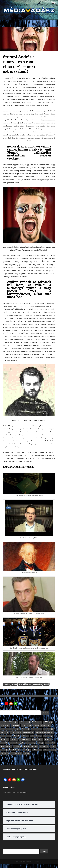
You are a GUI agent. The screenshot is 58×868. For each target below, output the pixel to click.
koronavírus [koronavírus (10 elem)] (36, 729)
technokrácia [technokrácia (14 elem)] (6, 746)
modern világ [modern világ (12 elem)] (6, 736)
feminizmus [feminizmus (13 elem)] (26, 726)
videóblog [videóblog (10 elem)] (37, 750)
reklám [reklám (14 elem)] (48, 739)
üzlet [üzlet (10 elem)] (26, 753)
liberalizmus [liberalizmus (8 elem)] (48, 729)
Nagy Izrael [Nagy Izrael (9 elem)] (48, 736)
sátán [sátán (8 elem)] (40, 743)
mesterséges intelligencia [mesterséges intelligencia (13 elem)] (44, 732)
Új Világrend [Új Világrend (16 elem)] (16, 753)
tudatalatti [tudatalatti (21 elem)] (44, 746)
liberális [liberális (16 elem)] (4, 732)
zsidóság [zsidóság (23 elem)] (5, 753)
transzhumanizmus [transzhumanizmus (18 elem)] (30, 746)
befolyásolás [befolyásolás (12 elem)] (25, 722)
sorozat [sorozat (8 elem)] (4, 743)
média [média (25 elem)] (25, 736)
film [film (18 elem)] (36, 726)
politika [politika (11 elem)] (14, 739)
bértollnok (7, 684)
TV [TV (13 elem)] (53, 746)
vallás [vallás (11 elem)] (4, 750)
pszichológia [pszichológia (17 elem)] (37, 739)
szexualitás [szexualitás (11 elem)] (30, 743)
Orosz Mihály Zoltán (25, 684)
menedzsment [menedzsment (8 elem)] (28, 732)
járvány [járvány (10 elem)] (25, 729)
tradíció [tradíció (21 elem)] (17, 746)
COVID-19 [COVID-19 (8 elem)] (48, 722)
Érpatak (14, 684)
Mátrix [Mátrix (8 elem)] (17, 736)
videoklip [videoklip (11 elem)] (27, 750)
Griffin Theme (39, 861)
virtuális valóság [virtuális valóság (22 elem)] (50, 750)
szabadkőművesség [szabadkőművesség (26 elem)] (17, 743)
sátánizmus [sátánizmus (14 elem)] (50, 743)
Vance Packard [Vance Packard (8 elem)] (15, 750)
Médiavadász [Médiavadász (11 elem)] (36, 736)
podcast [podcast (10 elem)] (4, 739)
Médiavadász (30, 861)
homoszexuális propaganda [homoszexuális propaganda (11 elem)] (10, 729)
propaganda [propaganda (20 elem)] (25, 739)
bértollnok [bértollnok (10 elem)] (37, 722)
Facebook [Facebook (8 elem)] (15, 726)
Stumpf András (37, 684)
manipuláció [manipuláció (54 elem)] (16, 732)
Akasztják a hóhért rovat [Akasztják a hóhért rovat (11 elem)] (9, 722)
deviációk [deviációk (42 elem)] (5, 726)
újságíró (46, 684)
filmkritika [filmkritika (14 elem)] (46, 726)
